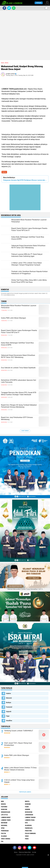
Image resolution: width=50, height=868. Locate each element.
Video (27, 836)
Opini (3, 828)
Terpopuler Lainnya (25, 792)
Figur (8, 716)
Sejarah (9, 712)
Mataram (4, 823)
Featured (9, 707)
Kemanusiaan (6, 812)
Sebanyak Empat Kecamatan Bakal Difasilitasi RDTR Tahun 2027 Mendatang (18, 356)
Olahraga (28, 825)
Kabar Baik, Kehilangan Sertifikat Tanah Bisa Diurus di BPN (17, 344)
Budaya (9, 702)
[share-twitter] (9, 8)
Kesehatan (29, 812)
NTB (26, 823)
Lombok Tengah (30, 817)
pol (2, 841)
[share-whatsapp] (14, 8)
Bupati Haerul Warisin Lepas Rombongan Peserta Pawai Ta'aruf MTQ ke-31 (19, 331)
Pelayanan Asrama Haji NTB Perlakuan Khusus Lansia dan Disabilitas (25, 180)
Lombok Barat (6, 817)
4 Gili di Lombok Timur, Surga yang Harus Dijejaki (19, 781)
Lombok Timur (6, 820)
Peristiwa (28, 831)
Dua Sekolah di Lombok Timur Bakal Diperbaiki (18, 368)
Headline (9, 721)
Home (3, 63)
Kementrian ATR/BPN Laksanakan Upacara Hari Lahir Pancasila (19, 381)
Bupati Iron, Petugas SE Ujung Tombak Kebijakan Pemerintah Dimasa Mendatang (19, 406)
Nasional (4, 825)
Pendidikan (5, 831)
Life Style (4, 815)
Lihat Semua (25, 431)
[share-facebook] (4, 8)
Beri (2, 801)
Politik (3, 833)
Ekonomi (9, 698)
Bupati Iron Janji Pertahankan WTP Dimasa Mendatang (17, 418)
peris (27, 839)
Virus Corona (6, 839)
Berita (4, 172)
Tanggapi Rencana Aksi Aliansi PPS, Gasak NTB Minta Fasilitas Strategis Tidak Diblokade (19, 394)
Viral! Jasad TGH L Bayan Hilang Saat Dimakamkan (18, 744)
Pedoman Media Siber (25, 852)
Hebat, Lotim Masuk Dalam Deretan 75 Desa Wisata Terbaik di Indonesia (20, 769)
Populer (39, 3)
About (16, 852)
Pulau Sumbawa (30, 833)
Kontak (34, 852)
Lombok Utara (30, 820)
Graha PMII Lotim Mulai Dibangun (13, 318)
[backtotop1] (48, 855)
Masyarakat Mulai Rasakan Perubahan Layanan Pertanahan (19, 307)
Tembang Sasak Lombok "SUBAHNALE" (19, 731)
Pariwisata (29, 828)
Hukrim (8, 693)
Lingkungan (29, 815)
